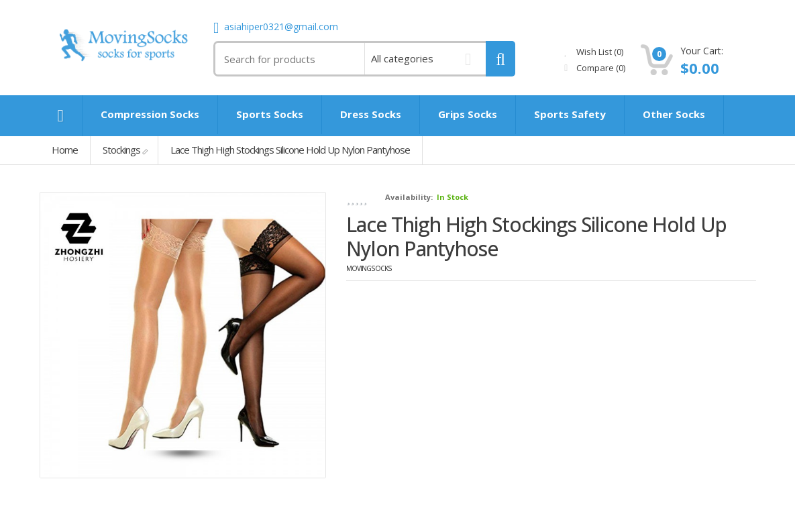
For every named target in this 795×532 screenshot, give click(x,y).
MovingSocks (369, 268)
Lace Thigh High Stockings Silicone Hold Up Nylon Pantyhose (290, 150)
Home (65, 150)
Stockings (121, 150)
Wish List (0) (594, 52)
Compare (595, 68)
